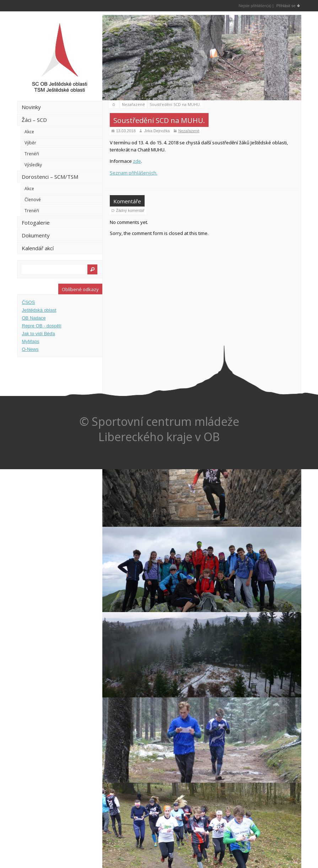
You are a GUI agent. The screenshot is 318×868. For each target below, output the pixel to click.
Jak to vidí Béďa (39, 334)
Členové (33, 200)
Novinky (31, 107)
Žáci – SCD (34, 120)
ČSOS (29, 302)
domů (114, 105)
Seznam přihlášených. (134, 173)
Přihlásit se (286, 6)
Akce (29, 132)
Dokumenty (36, 235)
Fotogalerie (36, 223)
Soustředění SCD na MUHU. (175, 104)
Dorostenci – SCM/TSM (50, 177)
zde (137, 161)
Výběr (30, 143)
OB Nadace (34, 318)
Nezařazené (133, 104)
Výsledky (33, 165)
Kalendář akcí (38, 248)
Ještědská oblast (39, 310)
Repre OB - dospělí (42, 326)
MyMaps (31, 341)
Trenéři (32, 154)
